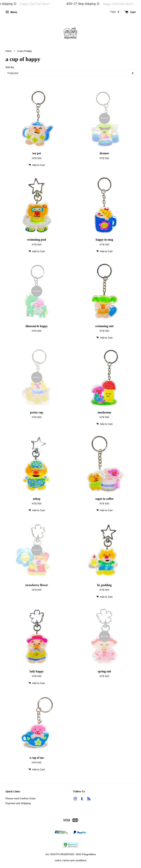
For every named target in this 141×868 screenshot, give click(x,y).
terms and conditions (75, 860)
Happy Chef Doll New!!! (40, 4)
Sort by (10, 67)
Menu (11, 12)
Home (8, 51)
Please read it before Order (21, 798)
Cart (130, 12)
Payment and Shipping (18, 803)
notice (58, 860)
